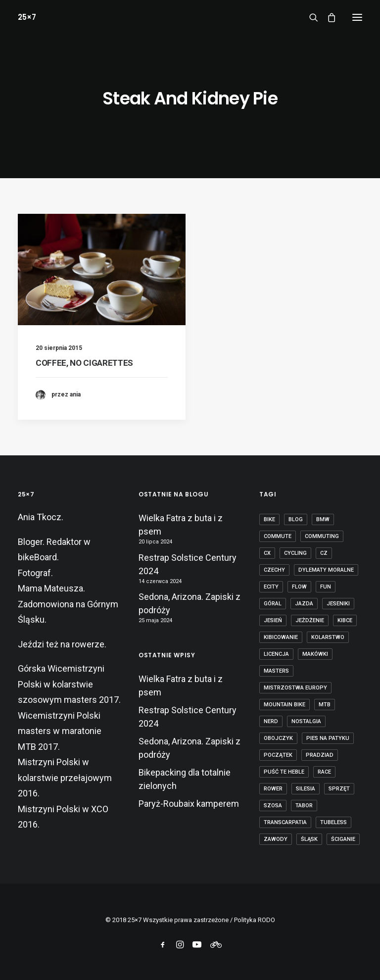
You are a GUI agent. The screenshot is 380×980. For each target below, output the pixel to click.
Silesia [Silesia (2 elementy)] (306, 789)
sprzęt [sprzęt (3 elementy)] (339, 789)
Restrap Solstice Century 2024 (188, 564)
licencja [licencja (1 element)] (276, 654)
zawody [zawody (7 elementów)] (276, 839)
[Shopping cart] (327, 17)
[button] (357, 17)
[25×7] (27, 17)
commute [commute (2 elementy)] (278, 536)
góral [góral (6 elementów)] (273, 604)
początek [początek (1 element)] (278, 755)
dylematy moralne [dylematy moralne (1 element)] (326, 570)
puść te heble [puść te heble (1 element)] (284, 772)
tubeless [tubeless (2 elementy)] (333, 822)
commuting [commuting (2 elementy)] (322, 536)
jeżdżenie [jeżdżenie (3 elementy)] (310, 620)
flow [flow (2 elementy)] (299, 587)
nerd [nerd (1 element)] (271, 721)
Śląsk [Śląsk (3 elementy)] (309, 839)
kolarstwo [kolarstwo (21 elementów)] (328, 637)
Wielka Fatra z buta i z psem (181, 525)
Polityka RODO (255, 920)
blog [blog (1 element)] (296, 519)
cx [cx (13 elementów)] (267, 553)
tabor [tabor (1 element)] (304, 806)
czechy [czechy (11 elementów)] (274, 570)
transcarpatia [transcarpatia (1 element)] (285, 822)
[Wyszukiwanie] (309, 17)
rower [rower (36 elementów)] (273, 789)
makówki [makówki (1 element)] (315, 654)
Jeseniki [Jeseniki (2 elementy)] (338, 604)
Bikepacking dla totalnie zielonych (185, 779)
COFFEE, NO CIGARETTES (84, 363)
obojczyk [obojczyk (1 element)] (278, 738)
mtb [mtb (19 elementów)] (325, 705)
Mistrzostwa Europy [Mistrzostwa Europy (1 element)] (295, 688)
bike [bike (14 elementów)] (269, 519)
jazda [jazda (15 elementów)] (304, 604)
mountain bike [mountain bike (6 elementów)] (285, 705)
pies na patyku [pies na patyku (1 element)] (328, 738)
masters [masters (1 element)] (276, 671)
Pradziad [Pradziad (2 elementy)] (320, 755)
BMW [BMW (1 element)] (323, 519)
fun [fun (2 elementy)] (326, 587)
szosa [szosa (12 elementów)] (273, 806)
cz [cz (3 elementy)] (324, 553)
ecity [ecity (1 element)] (271, 587)
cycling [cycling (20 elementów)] (295, 553)
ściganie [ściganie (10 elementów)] (343, 839)
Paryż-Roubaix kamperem (189, 804)
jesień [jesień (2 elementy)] (273, 620)
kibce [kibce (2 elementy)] (345, 620)
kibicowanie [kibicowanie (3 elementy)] (281, 637)
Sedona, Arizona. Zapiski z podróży (190, 603)
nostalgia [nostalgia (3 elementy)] (306, 721)
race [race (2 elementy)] (324, 772)
